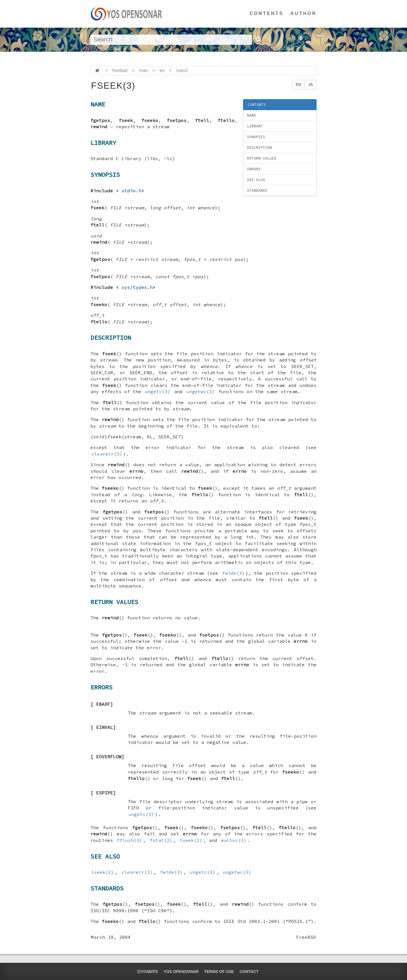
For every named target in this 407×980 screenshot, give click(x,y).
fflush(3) (129, 840)
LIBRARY (255, 126)
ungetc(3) (158, 391)
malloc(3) (234, 840)
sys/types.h (137, 287)
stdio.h (131, 191)
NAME (252, 115)
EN (298, 84)
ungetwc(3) (201, 391)
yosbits (147, 972)
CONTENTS (267, 13)
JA (311, 84)
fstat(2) (161, 840)
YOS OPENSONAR (181, 972)
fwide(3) (233, 573)
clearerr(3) (107, 454)
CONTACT (249, 972)
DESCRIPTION (259, 148)
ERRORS (254, 169)
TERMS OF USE (219, 972)
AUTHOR (304, 13)
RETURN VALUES (262, 158)
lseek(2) (191, 840)
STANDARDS (257, 190)
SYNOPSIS (256, 137)
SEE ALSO (256, 180)
